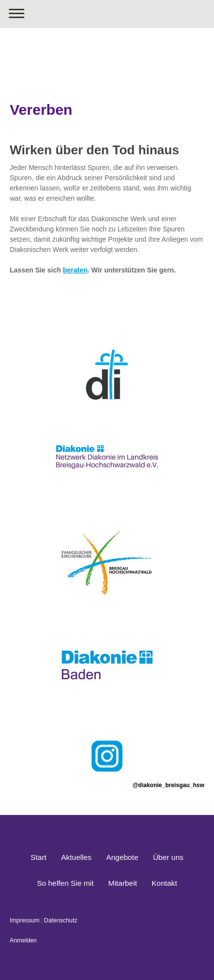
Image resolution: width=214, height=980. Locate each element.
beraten (75, 270)
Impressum (25, 920)
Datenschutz (60, 920)
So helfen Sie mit (65, 883)
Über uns (168, 857)
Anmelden (23, 940)
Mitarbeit (123, 883)
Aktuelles (76, 857)
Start (39, 857)
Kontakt (164, 883)
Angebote (122, 857)
